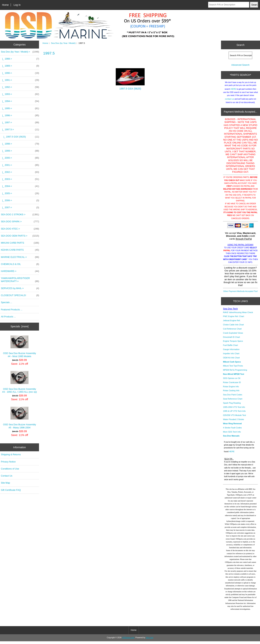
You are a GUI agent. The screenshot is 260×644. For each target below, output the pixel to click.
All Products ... (8, 317)
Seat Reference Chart (233, 401)
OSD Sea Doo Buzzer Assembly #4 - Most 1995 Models (19, 347)
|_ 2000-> (20, 158)
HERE (233, 92)
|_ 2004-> (20, 186)
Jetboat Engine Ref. (232, 323)
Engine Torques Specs (233, 344)
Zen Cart (150, 640)
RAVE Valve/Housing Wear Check (238, 315)
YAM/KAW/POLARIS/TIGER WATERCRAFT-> (20, 280)
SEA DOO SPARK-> (20, 222)
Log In (17, 5)
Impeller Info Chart (231, 356)
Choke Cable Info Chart (233, 327)
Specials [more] (19, 326)
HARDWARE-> (20, 271)
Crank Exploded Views (233, 336)
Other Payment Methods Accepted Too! (240, 294)
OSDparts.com (128, 640)
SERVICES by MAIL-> (20, 288)
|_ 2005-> (20, 193)
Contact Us (7, 476)
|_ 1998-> (20, 144)
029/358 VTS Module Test (234, 418)
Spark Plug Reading (232, 406)
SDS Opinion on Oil (232, 381)
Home (5, 5)
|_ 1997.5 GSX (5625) (20, 137)
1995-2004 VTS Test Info (234, 410)
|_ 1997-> (20, 123)
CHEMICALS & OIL (20, 264)
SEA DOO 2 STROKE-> (20, 215)
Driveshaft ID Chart (231, 340)
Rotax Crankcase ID (232, 385)
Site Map (5, 483)
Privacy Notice (8, 462)
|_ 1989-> (20, 66)
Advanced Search (240, 68)
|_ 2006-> (20, 200)
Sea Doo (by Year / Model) (63, 43)
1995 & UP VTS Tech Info (234, 414)
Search (240, 45)
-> (20, 52)
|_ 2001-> (20, 165)
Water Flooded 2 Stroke (233, 422)
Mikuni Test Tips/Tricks (233, 368)
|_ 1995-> (20, 108)
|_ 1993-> (20, 94)
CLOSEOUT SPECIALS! (20, 295)
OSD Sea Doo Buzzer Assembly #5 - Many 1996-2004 (19, 418)
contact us (229, 102)
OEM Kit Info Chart (231, 360)
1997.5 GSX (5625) (130, 87)
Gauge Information (231, 352)
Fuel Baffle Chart (230, 348)
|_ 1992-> (20, 87)
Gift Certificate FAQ (11, 490)
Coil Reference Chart (232, 331)
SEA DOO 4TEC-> (20, 229)
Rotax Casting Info (231, 393)
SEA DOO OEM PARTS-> (20, 236)
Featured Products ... (12, 310)
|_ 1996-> (20, 115)
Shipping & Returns (11, 454)
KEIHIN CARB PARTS (20, 250)
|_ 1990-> (20, 73)
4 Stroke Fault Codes (232, 430)
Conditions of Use (10, 469)
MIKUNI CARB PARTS (20, 243)
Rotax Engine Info (231, 389)
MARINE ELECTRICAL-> (20, 257)
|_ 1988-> (20, 59)
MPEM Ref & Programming (235, 373)
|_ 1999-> (20, 151)
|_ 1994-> (20, 101)
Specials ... (6, 302)
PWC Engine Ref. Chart (233, 319)
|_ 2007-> (20, 208)
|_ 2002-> (20, 172)
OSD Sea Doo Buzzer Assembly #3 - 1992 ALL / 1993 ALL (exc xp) (19, 382)
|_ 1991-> (20, 80)
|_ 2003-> (20, 179)
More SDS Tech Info (232, 435)
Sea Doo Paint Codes (233, 397)
